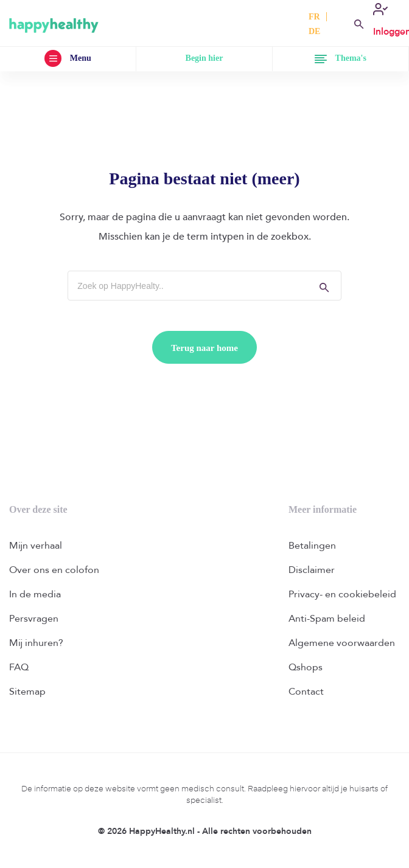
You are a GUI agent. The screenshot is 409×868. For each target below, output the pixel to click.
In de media (35, 594)
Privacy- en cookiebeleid (342, 594)
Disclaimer (312, 570)
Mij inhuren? (36, 643)
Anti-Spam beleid (327, 619)
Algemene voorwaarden (342, 643)
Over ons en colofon (54, 570)
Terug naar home (204, 348)
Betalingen (312, 546)
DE (314, 31)
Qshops (306, 667)
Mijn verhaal (36, 546)
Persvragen (34, 619)
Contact (306, 692)
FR (314, 17)
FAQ (19, 667)
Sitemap (27, 692)
